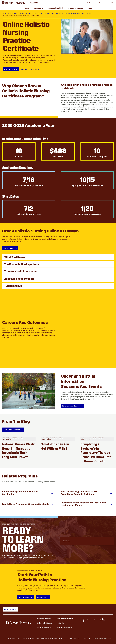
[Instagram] (89, 620)
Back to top (9, 609)
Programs (26, 8)
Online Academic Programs (29, 13)
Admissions (39, 8)
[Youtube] (81, 620)
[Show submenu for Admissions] (44, 8)
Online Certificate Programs (52, 13)
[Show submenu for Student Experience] (84, 8)
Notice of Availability (44, 628)
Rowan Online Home (10, 13)
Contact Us (60, 623)
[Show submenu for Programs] (30, 8)
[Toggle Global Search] (112, 3)
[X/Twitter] (96, 620)
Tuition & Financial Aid (56, 8)
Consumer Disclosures (64, 628)
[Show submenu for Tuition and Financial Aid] (64, 8)
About (90, 8)
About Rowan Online (44, 618)
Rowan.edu (86, 638)
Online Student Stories (45, 623)
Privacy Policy (73, 638)
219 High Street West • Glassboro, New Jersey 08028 (43, 638)
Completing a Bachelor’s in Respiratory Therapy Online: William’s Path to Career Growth (96, 453)
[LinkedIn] (81, 626)
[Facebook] (102, 620)
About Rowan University (65, 618)
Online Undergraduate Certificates (79, 13)
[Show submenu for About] (93, 8)
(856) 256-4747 (13, 638)
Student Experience (76, 8)
